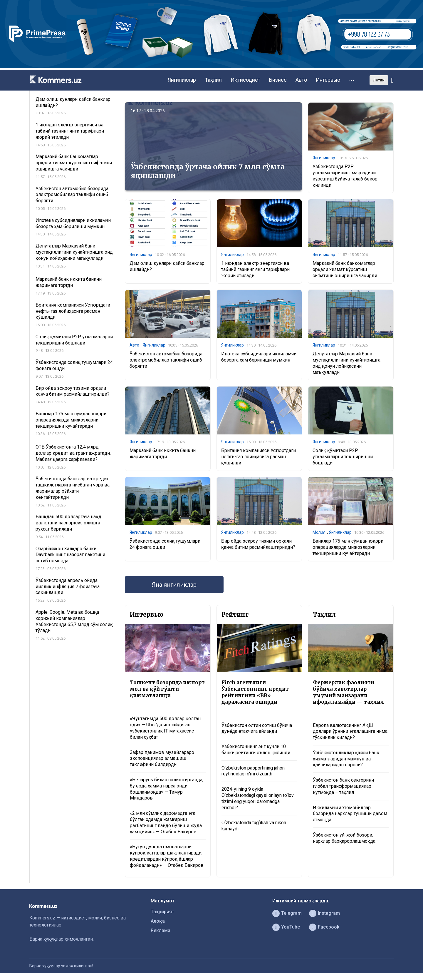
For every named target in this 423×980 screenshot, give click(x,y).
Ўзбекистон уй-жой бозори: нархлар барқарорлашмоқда (344, 838)
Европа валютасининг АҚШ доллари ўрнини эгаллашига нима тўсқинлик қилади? (350, 731)
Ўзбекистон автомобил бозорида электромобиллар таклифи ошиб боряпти (166, 360)
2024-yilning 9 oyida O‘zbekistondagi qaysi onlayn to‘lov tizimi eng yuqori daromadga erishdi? (258, 798)
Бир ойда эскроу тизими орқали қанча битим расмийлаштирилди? (258, 544)
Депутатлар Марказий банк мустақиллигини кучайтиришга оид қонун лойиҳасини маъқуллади (346, 363)
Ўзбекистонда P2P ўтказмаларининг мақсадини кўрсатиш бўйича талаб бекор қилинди (345, 176)
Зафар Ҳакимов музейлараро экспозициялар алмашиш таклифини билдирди (162, 759)
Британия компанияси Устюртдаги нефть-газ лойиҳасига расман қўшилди (258, 457)
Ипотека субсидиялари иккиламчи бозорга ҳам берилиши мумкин (259, 357)
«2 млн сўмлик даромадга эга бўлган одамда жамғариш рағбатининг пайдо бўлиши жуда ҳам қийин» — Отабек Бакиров (166, 822)
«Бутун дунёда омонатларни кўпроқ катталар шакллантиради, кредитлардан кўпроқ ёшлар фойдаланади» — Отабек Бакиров (167, 856)
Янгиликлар (182, 80)
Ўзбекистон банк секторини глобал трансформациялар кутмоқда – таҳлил (343, 786)
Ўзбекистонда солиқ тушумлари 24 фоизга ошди (165, 544)
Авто (301, 80)
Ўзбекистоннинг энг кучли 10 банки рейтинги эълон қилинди (256, 750)
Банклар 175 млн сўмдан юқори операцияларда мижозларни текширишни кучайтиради (348, 547)
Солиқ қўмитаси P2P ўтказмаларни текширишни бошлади (343, 457)
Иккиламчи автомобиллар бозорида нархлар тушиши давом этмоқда (350, 814)
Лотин (379, 80)
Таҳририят (162, 912)
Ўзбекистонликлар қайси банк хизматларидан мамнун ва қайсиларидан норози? (346, 759)
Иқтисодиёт (245, 80)
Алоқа (158, 921)
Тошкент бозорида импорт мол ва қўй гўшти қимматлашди (167, 689)
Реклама (161, 930)
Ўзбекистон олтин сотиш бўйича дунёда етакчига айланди (257, 728)
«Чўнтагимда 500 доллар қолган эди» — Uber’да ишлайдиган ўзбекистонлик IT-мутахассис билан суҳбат (165, 728)
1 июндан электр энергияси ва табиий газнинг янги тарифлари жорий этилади (255, 269)
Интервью (328, 80)
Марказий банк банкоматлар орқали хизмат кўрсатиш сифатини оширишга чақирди (345, 269)
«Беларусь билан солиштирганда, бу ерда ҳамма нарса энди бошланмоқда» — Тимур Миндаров (167, 789)
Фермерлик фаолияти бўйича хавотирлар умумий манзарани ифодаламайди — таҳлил (348, 692)
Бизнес (278, 80)
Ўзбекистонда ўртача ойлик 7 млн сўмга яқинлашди (208, 171)
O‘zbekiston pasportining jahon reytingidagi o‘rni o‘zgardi (253, 771)
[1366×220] (211, 67)
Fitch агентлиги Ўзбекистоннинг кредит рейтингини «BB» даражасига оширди (255, 692)
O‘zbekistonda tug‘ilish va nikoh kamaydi (254, 826)
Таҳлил (213, 80)
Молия (319, 532)
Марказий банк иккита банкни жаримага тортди (163, 454)
